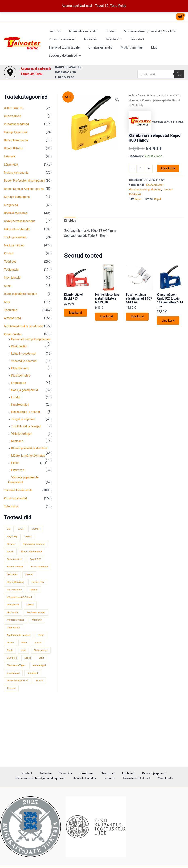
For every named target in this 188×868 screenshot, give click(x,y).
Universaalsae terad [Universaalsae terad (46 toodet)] (19, 735)
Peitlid (16, 477)
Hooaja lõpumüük (17, 132)
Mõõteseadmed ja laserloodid (25, 331)
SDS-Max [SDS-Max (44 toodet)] (36, 697)
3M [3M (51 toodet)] (9, 543)
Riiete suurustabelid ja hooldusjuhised (158, 774)
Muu (111, 51)
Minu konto (133, 779)
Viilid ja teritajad (23, 443)
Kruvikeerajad (21, 414)
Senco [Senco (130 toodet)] (11, 705)
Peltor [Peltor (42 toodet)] (11, 682)
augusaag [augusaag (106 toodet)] (13, 551)
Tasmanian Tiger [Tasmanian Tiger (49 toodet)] (17, 712)
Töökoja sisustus (16, 242)
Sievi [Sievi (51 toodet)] (26, 705)
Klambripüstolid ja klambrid (31, 458)
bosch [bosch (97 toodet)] (43, 566)
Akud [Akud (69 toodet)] (22, 543)
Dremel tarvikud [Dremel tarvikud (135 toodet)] (33, 605)
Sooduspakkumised (137, 52)
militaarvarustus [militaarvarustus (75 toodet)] (17, 659)
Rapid (138, 199)
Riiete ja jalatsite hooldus (22, 299)
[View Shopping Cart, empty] (180, 17)
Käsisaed (18, 451)
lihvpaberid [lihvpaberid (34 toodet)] (14, 635)
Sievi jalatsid (13, 282)
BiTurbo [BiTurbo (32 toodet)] (12, 559)
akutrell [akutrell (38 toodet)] (38, 543)
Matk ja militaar (90, 51)
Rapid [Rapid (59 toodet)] (26, 689)
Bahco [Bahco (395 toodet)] (31, 551)
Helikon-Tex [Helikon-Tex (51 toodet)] (14, 612)
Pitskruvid (18, 485)
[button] (151, 52)
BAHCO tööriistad (17, 218)
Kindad (107, 35)
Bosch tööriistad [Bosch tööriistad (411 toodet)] (17, 597)
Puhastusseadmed (61, 43)
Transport (74, 774)
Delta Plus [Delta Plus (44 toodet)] (40, 597)
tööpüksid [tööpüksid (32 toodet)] (13, 728)
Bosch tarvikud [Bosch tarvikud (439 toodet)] (16, 589)
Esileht (133, 95)
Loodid (16, 407)
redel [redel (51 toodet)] (41, 689)
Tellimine (22, 774)
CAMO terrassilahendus (21, 226)
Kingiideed (12, 210)
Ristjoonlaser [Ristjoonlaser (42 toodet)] (15, 697)
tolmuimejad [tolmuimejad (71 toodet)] (14, 720)
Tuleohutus (12, 521)
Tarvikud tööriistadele (160, 43)
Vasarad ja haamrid (25, 371)
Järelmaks (57, 774)
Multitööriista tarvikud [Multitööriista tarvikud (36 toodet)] (20, 674)
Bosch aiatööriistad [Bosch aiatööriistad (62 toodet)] (18, 574)
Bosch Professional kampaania (26, 181)
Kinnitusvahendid (60, 51)
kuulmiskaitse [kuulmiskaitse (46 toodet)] (37, 612)
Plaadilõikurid (21, 378)
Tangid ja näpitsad (24, 429)
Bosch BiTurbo (15, 148)
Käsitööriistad (14, 339)
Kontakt (7, 774)
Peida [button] (122, 6)
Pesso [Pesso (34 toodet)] (26, 682)
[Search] (179, 74)
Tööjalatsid (109, 43)
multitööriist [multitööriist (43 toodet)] (14, 666)
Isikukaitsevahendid (81, 35)
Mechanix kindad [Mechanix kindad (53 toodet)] (17, 651)
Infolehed (91, 774)
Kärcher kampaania (18, 202)
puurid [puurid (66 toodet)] (11, 689)
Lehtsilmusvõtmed (25, 363)
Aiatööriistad (13, 323)
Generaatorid (13, 116)
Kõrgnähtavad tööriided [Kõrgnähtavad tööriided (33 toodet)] (21, 628)
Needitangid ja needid (27, 421)
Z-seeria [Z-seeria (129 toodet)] (12, 743)
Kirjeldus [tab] (70, 221)
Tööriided (88, 43)
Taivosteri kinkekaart (107, 779)
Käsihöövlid (19, 356)
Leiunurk (54, 35)
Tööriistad (131, 43)
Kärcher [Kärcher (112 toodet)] (12, 620)
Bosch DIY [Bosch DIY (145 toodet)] (38, 582)
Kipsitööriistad (22, 385)
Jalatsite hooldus (61, 779)
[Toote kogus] (141, 169)
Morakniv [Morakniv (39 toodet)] (40, 659)
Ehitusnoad (19, 392)
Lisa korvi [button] (77, 315)
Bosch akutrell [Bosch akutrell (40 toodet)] (15, 582)
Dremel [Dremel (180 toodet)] (11, 605)
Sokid (8, 291)
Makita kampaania (17, 172)
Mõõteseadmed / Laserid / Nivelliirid (144, 35)
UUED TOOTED (15, 108)
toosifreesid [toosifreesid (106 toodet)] (37, 720)
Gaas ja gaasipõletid (26, 400)
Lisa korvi (168, 168)
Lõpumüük (12, 164)
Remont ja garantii (114, 774)
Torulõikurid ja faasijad (27, 436)
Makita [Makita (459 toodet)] (32, 635)
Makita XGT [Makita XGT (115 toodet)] (14, 643)
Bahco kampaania (17, 140)
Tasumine (39, 774)
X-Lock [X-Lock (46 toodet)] (42, 735)
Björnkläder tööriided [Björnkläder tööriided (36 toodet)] (19, 566)
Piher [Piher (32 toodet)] (41, 682)
